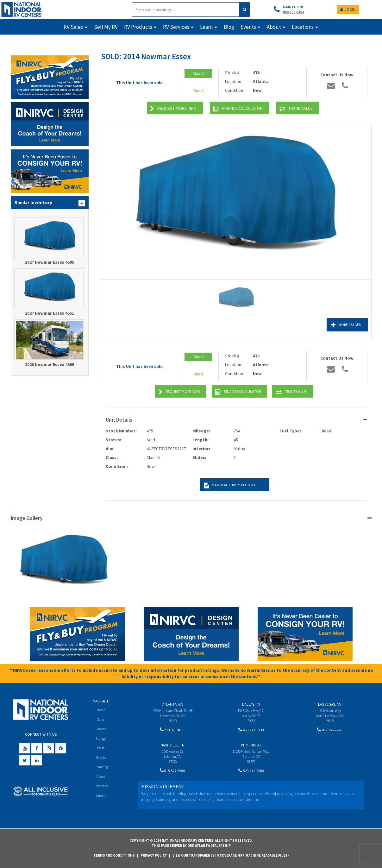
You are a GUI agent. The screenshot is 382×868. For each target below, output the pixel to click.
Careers (101, 798)
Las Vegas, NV (330, 704)
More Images (340, 325)
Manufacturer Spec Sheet (229, 485)
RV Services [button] (176, 27)
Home (101, 710)
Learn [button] (206, 27)
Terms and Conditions (114, 855)
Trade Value (296, 109)
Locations (101, 788)
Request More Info (173, 109)
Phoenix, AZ (251, 746)
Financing (101, 768)
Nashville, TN (172, 746)
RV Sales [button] (73, 27)
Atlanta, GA (172, 704)
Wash (101, 749)
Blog (229, 27)
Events (101, 759)
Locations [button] (303, 27)
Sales (101, 720)
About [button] (274, 27)
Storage (101, 739)
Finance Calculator (238, 109)
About (101, 778)
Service (101, 729)
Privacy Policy (154, 855)
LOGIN (348, 9)
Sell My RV (106, 27)
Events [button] (248, 27)
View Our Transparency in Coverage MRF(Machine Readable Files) (231, 855)
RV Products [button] (138, 27)
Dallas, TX (251, 704)
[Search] (186, 9)
